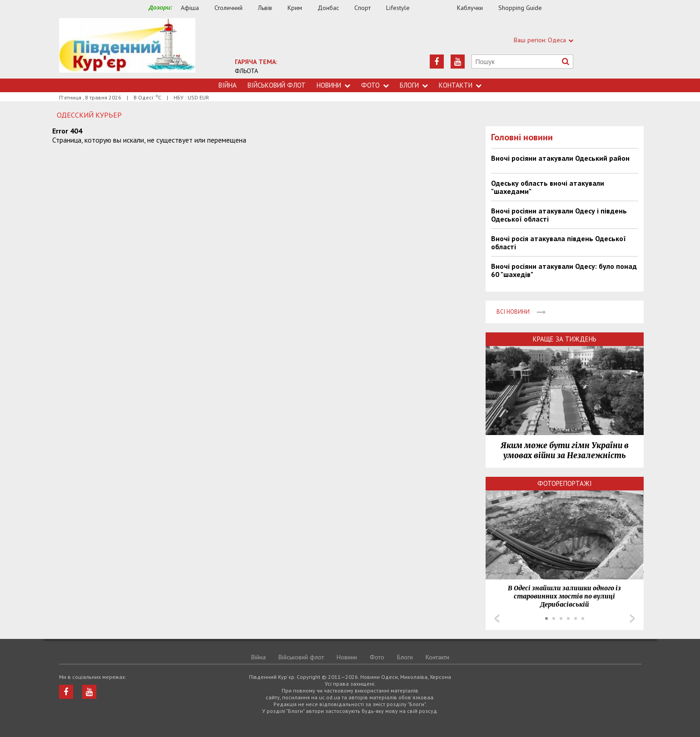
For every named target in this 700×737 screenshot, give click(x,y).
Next (632, 618)
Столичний (228, 8)
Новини (333, 85)
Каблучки (470, 8)
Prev (497, 618)
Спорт (362, 8)
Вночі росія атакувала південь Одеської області (559, 242)
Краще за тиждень (565, 339)
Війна (228, 85)
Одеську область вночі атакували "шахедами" (548, 187)
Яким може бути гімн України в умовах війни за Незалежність (565, 450)
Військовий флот (277, 85)
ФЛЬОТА (246, 71)
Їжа (438, 8)
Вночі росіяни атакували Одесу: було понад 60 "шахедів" (564, 270)
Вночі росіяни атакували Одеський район (560, 158)
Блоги (414, 85)
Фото (375, 85)
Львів (265, 8)
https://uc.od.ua (127, 48)
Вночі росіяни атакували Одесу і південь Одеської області (559, 215)
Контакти (460, 85)
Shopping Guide (520, 8)
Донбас (328, 8)
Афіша (190, 8)
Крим (295, 8)
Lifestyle (398, 8)
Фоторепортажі (565, 483)
